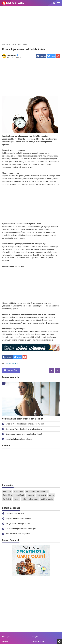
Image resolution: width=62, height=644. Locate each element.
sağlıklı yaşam (33, 499)
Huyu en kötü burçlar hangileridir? (18, 534)
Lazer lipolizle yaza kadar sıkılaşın (19, 439)
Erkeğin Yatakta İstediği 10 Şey (18, 524)
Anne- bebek (18, 491)
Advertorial (7, 491)
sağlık (16, 363)
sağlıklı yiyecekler (47, 499)
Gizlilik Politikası (39, 642)
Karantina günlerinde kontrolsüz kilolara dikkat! (24, 434)
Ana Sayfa (6, 637)
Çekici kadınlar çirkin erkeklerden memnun (23, 419)
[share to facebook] (41, 56)
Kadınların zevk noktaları (15, 513)
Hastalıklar (31, 495)
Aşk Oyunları (30, 491)
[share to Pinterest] (58, 56)
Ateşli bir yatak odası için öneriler (18, 518)
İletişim (35, 637)
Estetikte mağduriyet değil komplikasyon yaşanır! (25, 424)
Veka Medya (13, 55)
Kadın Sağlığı (42, 495)
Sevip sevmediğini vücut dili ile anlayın (21, 529)
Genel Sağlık (10, 363)
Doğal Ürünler (8, 495)
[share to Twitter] (51, 56)
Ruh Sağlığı (7, 499)
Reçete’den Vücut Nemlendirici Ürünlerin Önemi (24, 429)
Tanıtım (5, 642)
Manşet (52, 495)
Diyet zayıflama (43, 491)
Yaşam (16, 499)
